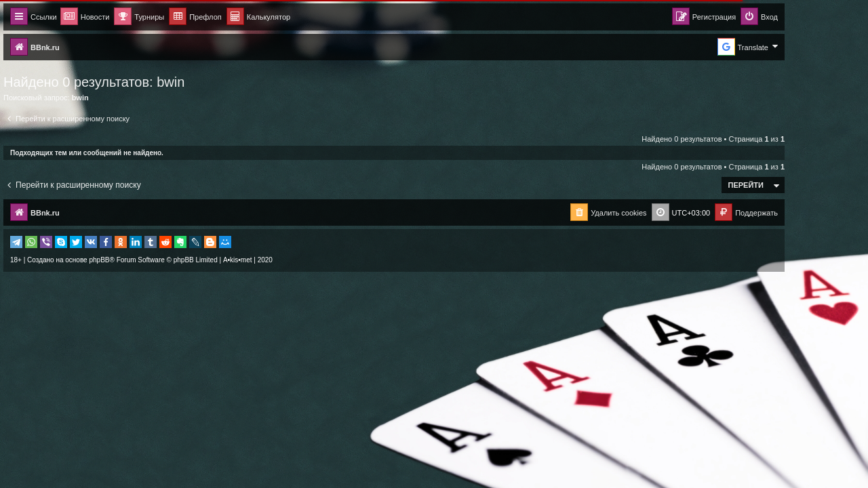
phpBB (139, 260)
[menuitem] (298, 17)
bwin (211, 82)
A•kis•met (278, 260)
